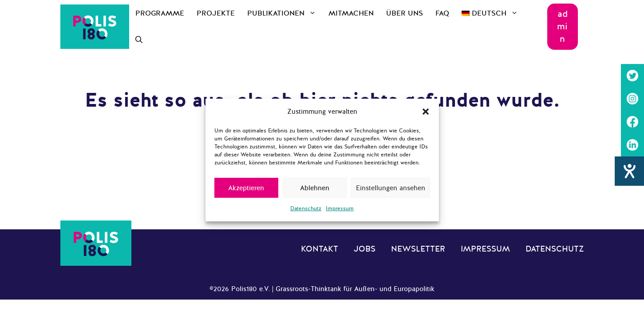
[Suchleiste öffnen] (139, 40)
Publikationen (285, 13)
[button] (426, 112)
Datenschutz (306, 208)
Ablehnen (315, 188)
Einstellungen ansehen (391, 188)
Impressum (340, 208)
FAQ (442, 13)
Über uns (405, 13)
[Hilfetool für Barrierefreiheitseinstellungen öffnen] (629, 171)
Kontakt (320, 249)
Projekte (216, 13)
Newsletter (418, 249)
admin (562, 26)
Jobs (365, 249)
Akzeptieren (246, 188)
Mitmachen (351, 13)
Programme (160, 13)
